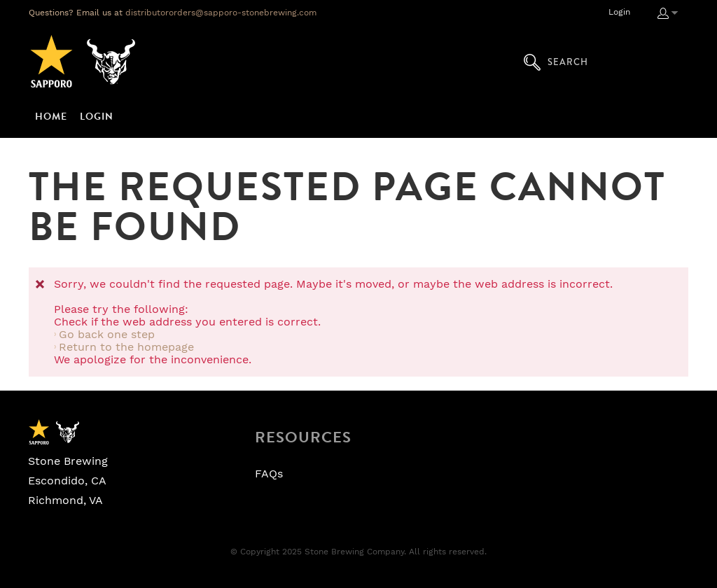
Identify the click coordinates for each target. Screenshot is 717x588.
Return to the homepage (126, 347)
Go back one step (107, 335)
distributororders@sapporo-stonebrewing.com (221, 13)
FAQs (269, 474)
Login (619, 12)
